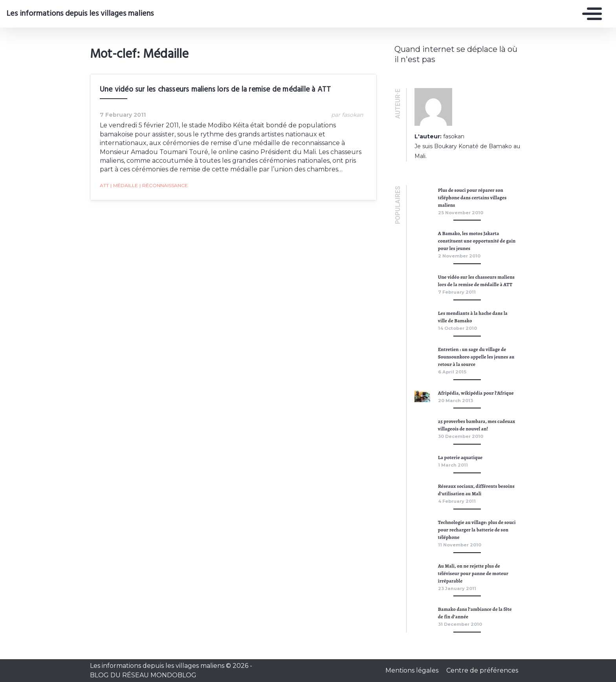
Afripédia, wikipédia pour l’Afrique (476, 393)
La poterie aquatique (460, 457)
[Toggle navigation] (590, 14)
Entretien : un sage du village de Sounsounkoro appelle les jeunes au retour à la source (476, 357)
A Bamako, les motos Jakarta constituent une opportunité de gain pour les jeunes (477, 241)
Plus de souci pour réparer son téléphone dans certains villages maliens (472, 198)
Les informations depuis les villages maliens (80, 14)
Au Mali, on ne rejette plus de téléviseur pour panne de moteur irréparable (473, 573)
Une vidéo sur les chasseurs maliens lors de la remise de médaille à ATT (215, 90)
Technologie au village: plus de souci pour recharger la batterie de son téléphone (477, 530)
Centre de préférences (482, 670)
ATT (104, 185)
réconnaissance (164, 186)
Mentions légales (413, 670)
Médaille (124, 186)
